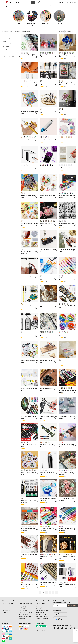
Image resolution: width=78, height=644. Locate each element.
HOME (4, 31)
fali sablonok (6, 46)
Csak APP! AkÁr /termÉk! (41, 2)
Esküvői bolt (45, 6)
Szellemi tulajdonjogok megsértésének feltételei (43, 610)
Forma (4, 41)
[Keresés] (23, 2)
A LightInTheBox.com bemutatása (7, 604)
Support (76, 641)
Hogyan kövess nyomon (25, 609)
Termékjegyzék (6, 611)
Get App (76, 637)
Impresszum (5, 609)
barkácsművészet (26, 31)
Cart (76, 631)
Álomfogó (5, 49)
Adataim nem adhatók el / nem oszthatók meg (43, 619)
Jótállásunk (22, 618)
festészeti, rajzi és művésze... (10, 44)
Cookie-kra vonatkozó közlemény (42, 606)
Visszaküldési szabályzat (43, 614)
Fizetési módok (23, 620)
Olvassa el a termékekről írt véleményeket (25, 613)
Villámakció (25, 6)
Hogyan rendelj (23, 611)
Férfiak (14, 6)
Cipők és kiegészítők (35, 6)
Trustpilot (40, 624)
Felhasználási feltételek (42, 616)
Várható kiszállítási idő (25, 616)
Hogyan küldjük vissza (25, 607)
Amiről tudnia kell (41, 603)
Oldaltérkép (5, 612)
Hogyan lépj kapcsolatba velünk (25, 604)
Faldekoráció (18, 31)
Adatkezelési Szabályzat (43, 612)
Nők (19, 6)
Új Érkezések (53, 6)
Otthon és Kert (62, 6)
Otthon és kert (10, 31)
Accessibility (5, 607)
